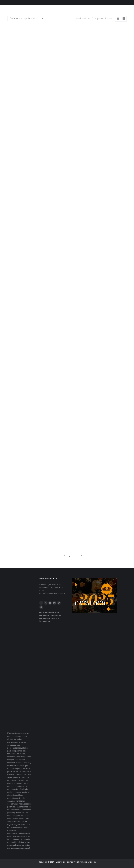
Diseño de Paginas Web (67, 862)
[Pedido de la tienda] (27, 19)
